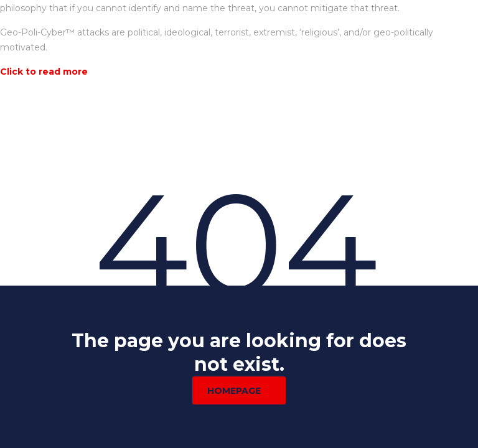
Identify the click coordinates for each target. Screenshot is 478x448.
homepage (234, 391)
